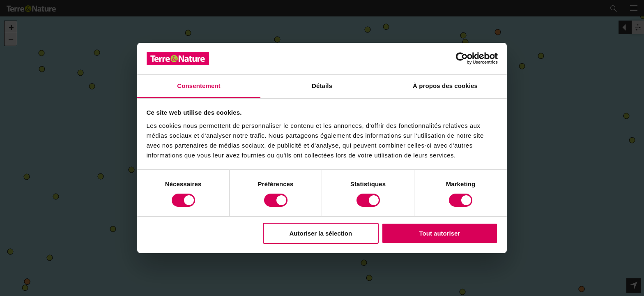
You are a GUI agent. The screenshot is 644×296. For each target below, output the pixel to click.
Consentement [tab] (199, 86)
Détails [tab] (322, 86)
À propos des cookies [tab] (445, 86)
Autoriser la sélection (321, 233)
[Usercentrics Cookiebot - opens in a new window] (462, 58)
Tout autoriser (440, 233)
